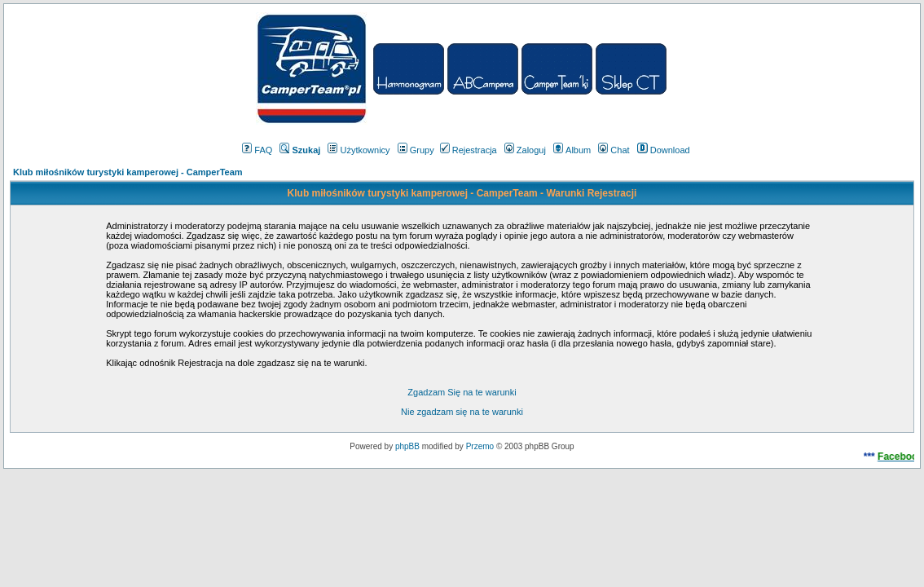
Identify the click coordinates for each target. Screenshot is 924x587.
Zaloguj (525, 150)
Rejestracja (469, 150)
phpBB (407, 446)
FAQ (257, 150)
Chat (614, 150)
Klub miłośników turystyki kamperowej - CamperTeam (128, 172)
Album (572, 150)
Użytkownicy (359, 150)
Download (664, 150)
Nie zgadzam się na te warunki (462, 412)
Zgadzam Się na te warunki (462, 392)
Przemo (480, 446)
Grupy (416, 150)
